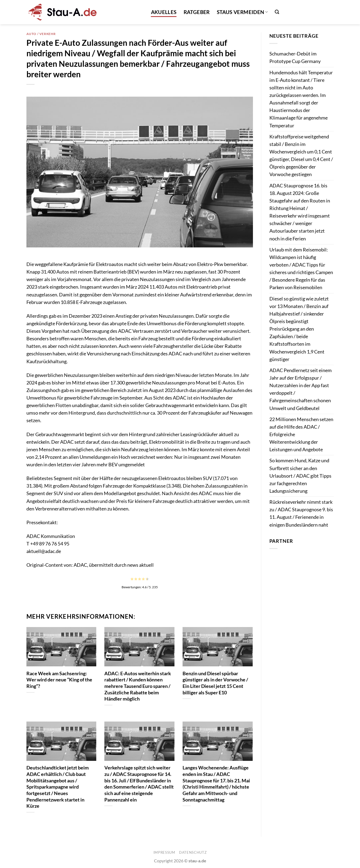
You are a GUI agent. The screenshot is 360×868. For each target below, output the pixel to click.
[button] (277, 12)
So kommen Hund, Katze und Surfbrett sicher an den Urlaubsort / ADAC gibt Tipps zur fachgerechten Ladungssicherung (300, 476)
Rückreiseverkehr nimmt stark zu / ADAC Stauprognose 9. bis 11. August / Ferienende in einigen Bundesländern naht (301, 513)
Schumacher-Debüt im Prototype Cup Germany (295, 57)
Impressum (164, 852)
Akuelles (164, 12)
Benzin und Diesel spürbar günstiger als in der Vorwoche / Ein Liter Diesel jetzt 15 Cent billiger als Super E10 (215, 683)
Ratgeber (197, 12)
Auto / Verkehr (41, 34)
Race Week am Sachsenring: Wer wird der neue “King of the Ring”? (59, 680)
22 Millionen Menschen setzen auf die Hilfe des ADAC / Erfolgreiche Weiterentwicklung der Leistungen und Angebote (301, 435)
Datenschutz (193, 852)
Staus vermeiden (242, 12)
